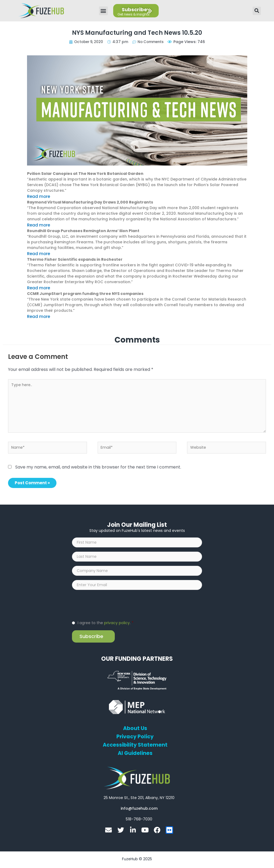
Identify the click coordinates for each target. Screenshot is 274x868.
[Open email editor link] (139, 811)
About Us (135, 731)
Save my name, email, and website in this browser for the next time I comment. (98, 465)
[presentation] (113, 607)
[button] (103, 11)
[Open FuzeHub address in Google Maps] (139, 800)
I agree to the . (106, 625)
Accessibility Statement (135, 747)
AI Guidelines (135, 756)
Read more (38, 196)
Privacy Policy (135, 739)
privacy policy (117, 625)
